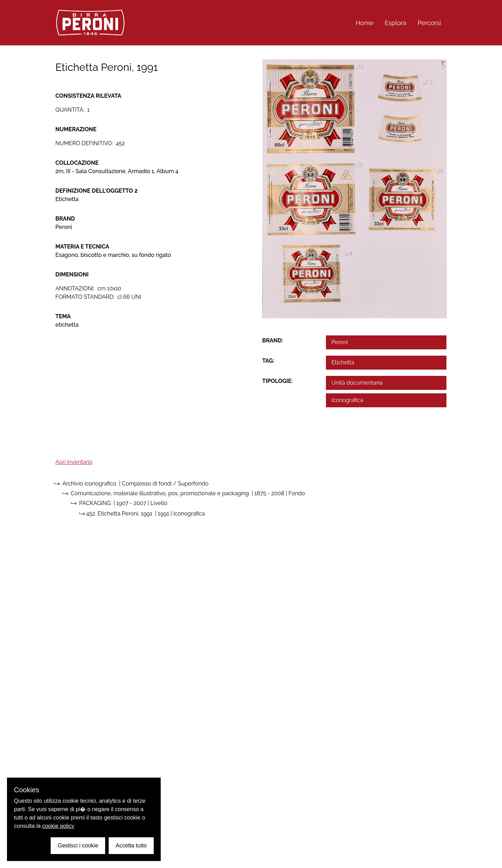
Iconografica (347, 400)
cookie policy (58, 826)
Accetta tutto (131, 845)
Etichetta (343, 362)
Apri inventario (74, 462)
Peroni (340, 342)
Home (365, 23)
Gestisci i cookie (78, 845)
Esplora (395, 23)
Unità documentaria (357, 383)
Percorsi (429, 23)
